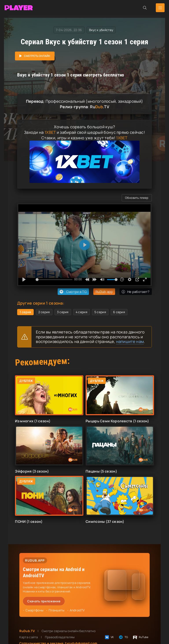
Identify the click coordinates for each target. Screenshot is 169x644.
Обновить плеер (137, 198)
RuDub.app (104, 292)
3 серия (63, 312)
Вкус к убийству (101, 30)
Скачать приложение (44, 601)
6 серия (119, 312)
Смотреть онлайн (37, 56)
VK (109, 637)
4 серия (82, 312)
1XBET (50, 132)
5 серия (100, 312)
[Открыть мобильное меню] (160, 8)
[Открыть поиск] (145, 8)
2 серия (44, 312)
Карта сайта (29, 637)
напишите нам (130, 341)
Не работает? (136, 292)
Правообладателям (60, 637)
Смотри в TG (73, 292)
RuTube (141, 637)
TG (123, 637)
